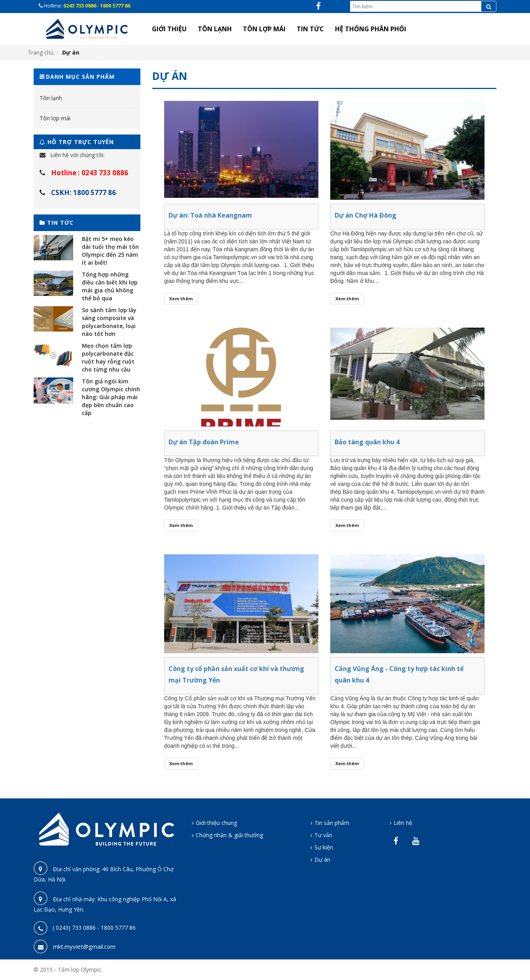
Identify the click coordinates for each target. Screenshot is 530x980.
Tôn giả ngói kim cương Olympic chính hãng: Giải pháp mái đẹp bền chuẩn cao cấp (111, 397)
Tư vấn (323, 835)
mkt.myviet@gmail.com (84, 946)
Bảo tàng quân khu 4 (367, 442)
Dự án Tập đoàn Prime (204, 442)
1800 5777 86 (115, 6)
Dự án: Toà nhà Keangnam (210, 215)
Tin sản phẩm (332, 823)
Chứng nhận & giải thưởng (229, 835)
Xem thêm (181, 299)
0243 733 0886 (80, 6)
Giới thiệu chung (216, 823)
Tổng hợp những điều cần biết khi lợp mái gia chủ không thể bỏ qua (110, 286)
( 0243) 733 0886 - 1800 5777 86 (94, 928)
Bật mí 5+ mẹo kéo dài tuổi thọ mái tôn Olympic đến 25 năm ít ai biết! (110, 251)
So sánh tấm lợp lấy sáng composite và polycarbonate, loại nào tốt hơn (109, 322)
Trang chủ (41, 52)
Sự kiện (324, 847)
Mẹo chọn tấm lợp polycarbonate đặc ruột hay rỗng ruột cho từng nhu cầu (108, 357)
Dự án (322, 860)
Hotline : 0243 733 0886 (90, 173)
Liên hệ (403, 823)
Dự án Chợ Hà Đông (365, 215)
